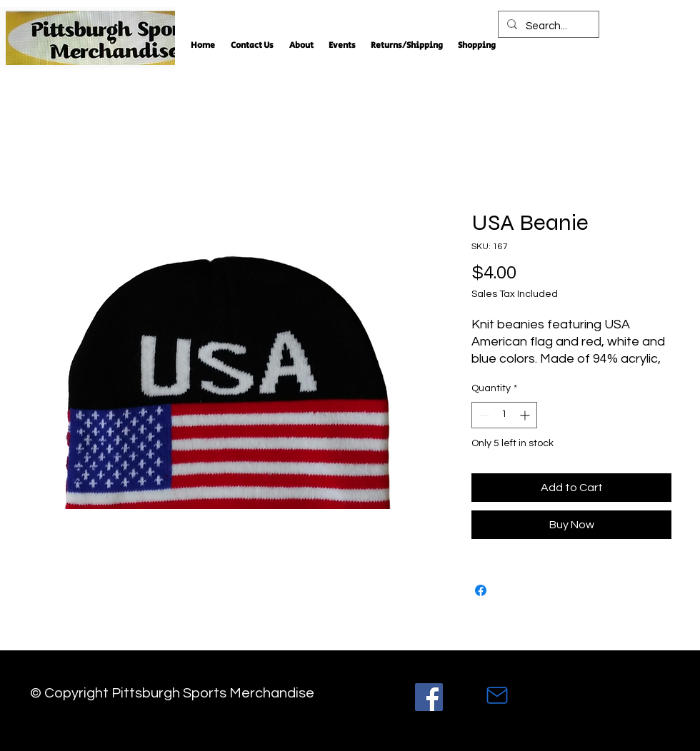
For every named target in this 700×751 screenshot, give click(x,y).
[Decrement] (482, 415)
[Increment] (526, 415)
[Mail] (497, 695)
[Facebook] (429, 697)
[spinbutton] (504, 415)
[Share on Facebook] (481, 590)
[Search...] (547, 26)
